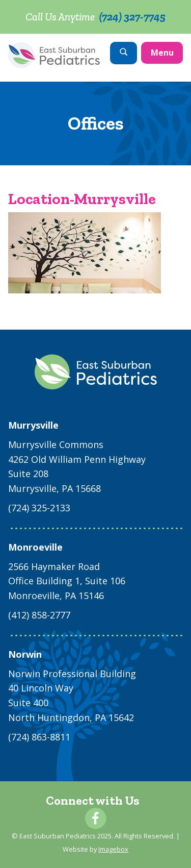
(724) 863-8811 (39, 737)
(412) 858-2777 (39, 615)
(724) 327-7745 (132, 17)
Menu (162, 53)
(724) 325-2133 (39, 508)
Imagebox (113, 849)
